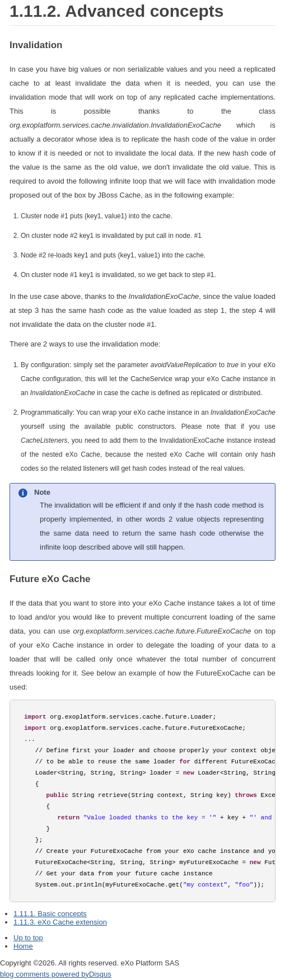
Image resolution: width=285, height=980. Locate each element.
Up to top (28, 938)
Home (23, 946)
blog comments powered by (56, 974)
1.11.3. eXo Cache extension (60, 922)
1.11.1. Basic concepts (50, 914)
